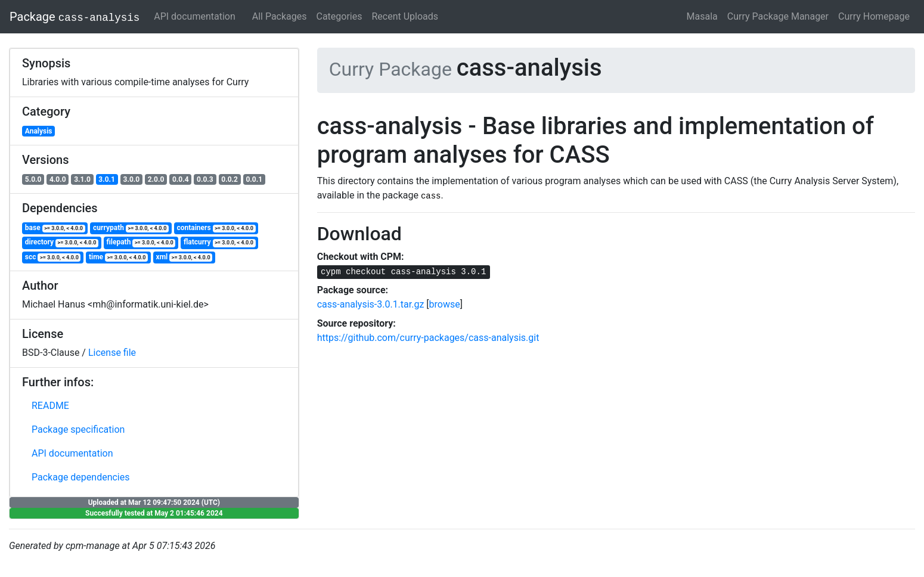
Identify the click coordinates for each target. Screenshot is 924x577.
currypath (131, 228)
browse (445, 304)
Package (75, 17)
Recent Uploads (405, 16)
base (55, 228)
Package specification (78, 429)
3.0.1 (107, 179)
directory (62, 242)
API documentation (195, 16)
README (50, 406)
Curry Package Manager (778, 16)
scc (53, 257)
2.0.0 (156, 179)
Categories (339, 16)
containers (216, 228)
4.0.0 (58, 179)
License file (112, 353)
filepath (141, 242)
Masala (702, 16)
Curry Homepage (874, 16)
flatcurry (220, 242)
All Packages (280, 16)
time (118, 257)
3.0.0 (132, 179)
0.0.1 (254, 179)
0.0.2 (230, 179)
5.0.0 (33, 179)
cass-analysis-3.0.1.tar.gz (371, 304)
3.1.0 (82, 179)
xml (185, 257)
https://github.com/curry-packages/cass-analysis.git (428, 338)
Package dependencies (81, 477)
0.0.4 (181, 179)
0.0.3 (205, 179)
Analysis (39, 131)
